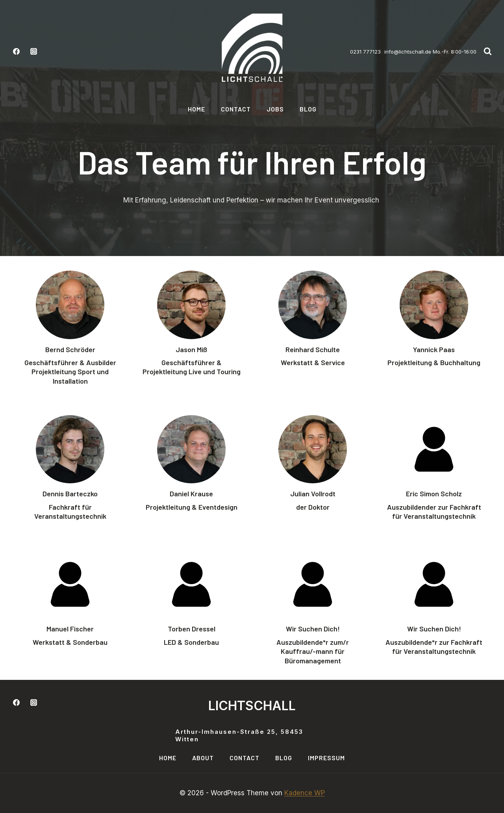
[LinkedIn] (51, 702)
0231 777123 (365, 52)
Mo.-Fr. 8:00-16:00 (454, 52)
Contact (236, 109)
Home (196, 109)
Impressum (326, 758)
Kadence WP (305, 793)
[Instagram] (33, 51)
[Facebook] (16, 51)
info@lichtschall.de (408, 52)
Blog (308, 109)
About (203, 758)
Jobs (275, 109)
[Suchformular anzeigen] (487, 51)
